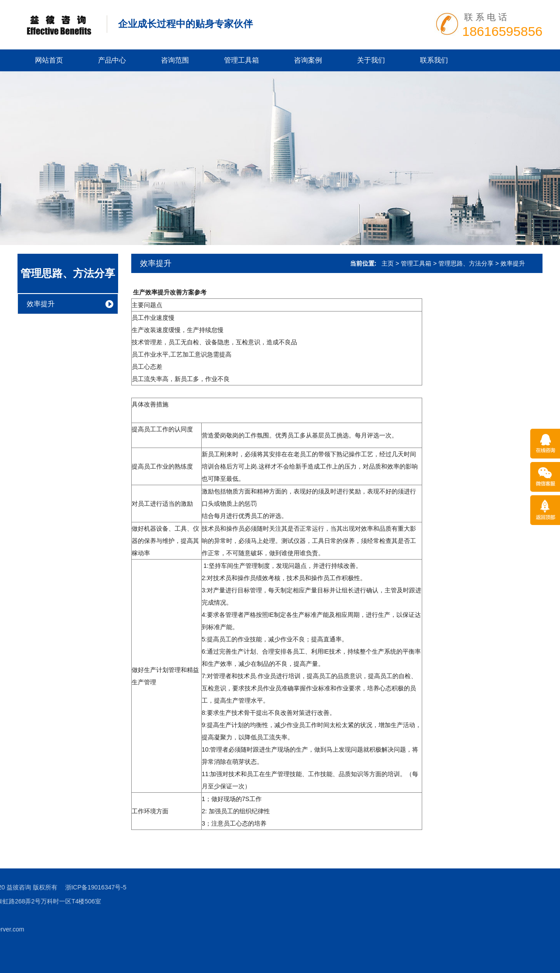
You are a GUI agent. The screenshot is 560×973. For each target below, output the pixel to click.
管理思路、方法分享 (68, 273)
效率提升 (41, 304)
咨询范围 (175, 60)
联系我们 (434, 60)
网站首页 (49, 60)
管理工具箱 (241, 60)
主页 (388, 263)
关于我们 (371, 60)
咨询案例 (308, 60)
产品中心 (112, 60)
